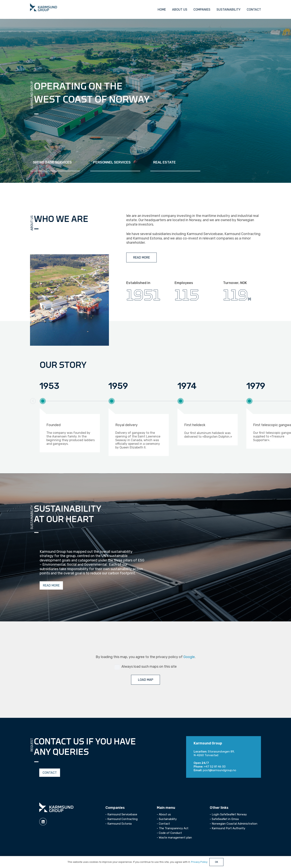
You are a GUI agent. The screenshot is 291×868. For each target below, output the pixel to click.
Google (189, 657)
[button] (33, 401)
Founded (54, 425)
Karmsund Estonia (120, 824)
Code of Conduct (170, 833)
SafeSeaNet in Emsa (225, 819)
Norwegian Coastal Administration (235, 824)
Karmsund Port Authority (228, 828)
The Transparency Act (174, 828)
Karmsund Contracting (123, 819)
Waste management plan (175, 838)
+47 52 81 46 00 (215, 767)
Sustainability (168, 819)
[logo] (43, 7)
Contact (164, 824)
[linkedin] (43, 822)
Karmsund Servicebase (122, 814)
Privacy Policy (199, 862)
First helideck (195, 425)
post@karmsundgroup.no (220, 770)
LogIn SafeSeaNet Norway (229, 814)
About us (165, 814)
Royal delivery (126, 425)
